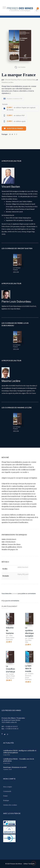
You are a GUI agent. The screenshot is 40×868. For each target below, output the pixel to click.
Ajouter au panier (15, 128)
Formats (5, 104)
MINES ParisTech (23, 567)
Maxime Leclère (7, 82)
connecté (15, 594)
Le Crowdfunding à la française (12, 669)
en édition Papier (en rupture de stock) (21, 109)
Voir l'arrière (22, 67)
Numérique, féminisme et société (15, 767)
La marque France (17, 269)
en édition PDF (16, 115)
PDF (23, 574)
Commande (7, 791)
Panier (5, 796)
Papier (20, 574)
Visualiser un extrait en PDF (14, 99)
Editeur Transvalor (29, 864)
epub (27, 574)
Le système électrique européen (29, 632)
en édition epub (16, 121)
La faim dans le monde (28, 669)
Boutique (6, 801)
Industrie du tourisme (10, 630)
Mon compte (8, 787)
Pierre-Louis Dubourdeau (27, 80)
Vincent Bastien (11, 80)
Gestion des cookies (10, 805)
